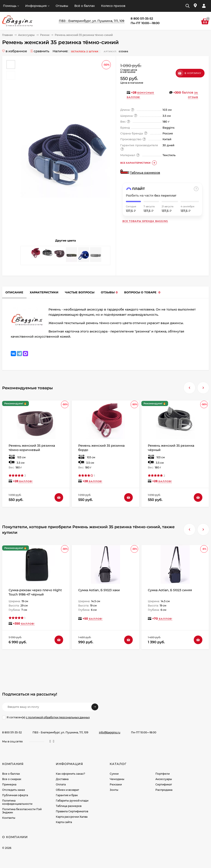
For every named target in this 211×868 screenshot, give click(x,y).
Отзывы (62, 6)
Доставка (62, 779)
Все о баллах (11, 774)
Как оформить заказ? (70, 774)
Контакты (9, 818)
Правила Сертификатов (72, 811)
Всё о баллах (85, 6)
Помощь (10, 6)
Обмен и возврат (67, 790)
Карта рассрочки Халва (72, 817)
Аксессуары (26, 35)
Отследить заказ (14, 790)
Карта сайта (64, 822)
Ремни (45, 35)
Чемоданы (117, 779)
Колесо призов (113, 6)
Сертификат (164, 784)
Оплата (61, 784)
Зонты (114, 790)
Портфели (163, 774)
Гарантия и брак (67, 795)
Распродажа (164, 790)
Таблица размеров (145, 173)
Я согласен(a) (46, 717)
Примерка (9, 784)
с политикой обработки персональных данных (58, 717)
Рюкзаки (116, 784)
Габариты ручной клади (72, 801)
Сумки (114, 774)
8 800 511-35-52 (12, 732)
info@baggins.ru (110, 732)
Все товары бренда (145, 221)
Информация (36, 6)
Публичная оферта (15, 795)
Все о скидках (12, 779)
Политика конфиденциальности (17, 802)
